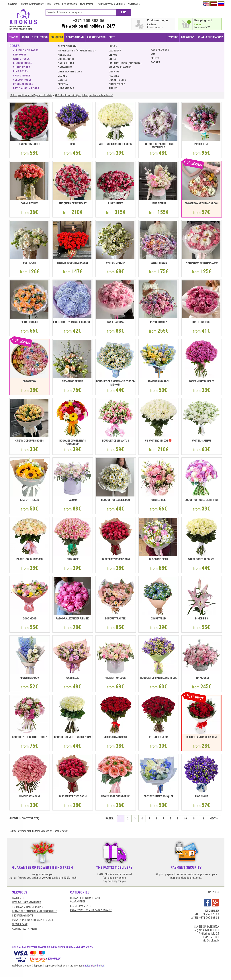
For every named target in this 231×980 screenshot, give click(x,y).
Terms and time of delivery (29, 907)
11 (194, 819)
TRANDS (14, 37)
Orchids (114, 72)
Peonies (114, 76)
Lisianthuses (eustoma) (125, 63)
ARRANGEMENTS (96, 37)
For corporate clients (111, 4)
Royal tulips (118, 80)
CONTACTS (213, 892)
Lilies (113, 59)
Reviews (13, 4)
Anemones (65, 55)
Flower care (20, 924)
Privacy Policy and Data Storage (33, 920)
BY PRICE (173, 37)
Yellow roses (22, 80)
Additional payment (25, 929)
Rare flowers (160, 50)
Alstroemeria (67, 46)
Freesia (63, 84)
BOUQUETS (57, 37)
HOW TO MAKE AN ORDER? (26, 902)
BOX (153, 54)
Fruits (155, 58)
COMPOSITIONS (75, 37)
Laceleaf (115, 51)
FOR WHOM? (188, 37)
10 (185, 819)
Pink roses (20, 71)
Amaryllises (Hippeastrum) (77, 51)
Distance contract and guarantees (35, 911)
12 (203, 819)
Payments (18, 898)
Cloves (62, 76)
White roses (21, 59)
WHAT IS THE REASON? (210, 37)
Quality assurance (65, 4)
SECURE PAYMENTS (23, 916)
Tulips (113, 88)
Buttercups (66, 59)
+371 (89, 21)
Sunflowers (117, 84)
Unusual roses (23, 84)
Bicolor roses (23, 63)
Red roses (20, 55)
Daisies (63, 80)
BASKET (155, 62)
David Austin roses (26, 88)
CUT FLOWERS (40, 37)
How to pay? (87, 4)
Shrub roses (22, 67)
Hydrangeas (66, 88)
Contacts (134, 4)
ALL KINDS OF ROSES (26, 50)
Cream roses (22, 76)
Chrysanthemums (70, 72)
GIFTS (112, 37)
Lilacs (113, 55)
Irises (113, 46)
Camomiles (65, 67)
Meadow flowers (120, 67)
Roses (25, 37)
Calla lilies (66, 63)
